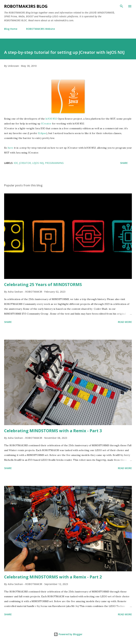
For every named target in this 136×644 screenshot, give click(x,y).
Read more (125, 322)
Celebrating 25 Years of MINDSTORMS (43, 284)
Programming (54, 163)
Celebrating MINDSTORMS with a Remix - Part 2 (53, 577)
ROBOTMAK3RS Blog (26, 6)
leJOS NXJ (51, 119)
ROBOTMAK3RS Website (41, 29)
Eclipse (42, 133)
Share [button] (124, 163)
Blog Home (11, 29)
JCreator (46, 124)
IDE (16, 163)
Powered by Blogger (68, 634)
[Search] (122, 6)
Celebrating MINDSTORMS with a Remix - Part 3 (53, 431)
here (11, 148)
